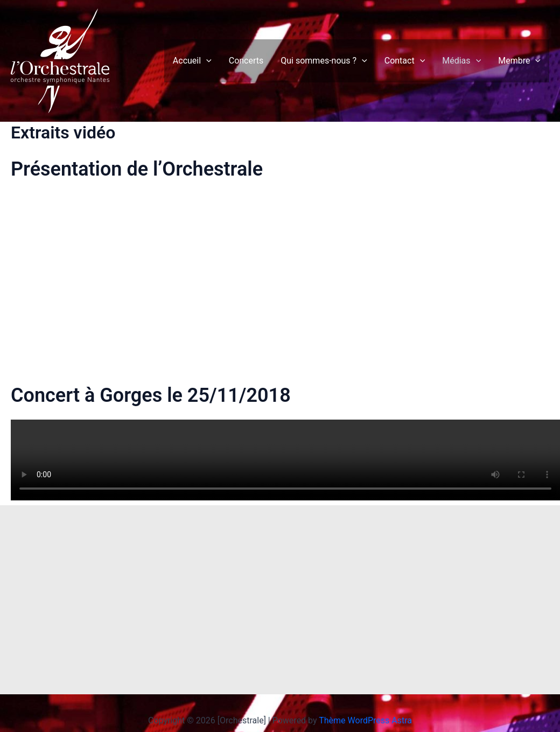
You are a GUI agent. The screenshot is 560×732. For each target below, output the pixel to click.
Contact (405, 61)
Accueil (192, 61)
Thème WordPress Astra (365, 720)
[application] (206, 61)
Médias (461, 61)
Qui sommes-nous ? (324, 61)
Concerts (246, 61)
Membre (519, 61)
